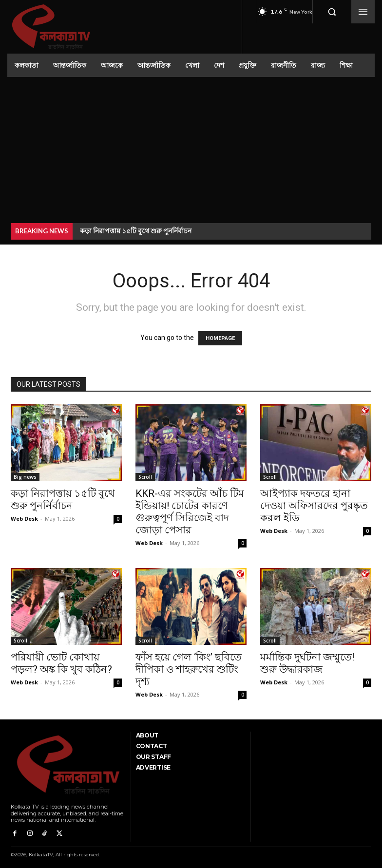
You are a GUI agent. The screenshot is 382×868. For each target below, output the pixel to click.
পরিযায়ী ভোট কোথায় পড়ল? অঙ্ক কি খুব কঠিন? (61, 663)
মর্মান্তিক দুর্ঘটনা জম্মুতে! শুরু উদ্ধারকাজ (307, 663)
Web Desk (24, 519)
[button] (332, 12)
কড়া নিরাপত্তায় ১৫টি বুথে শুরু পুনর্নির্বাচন (136, 231)
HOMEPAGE (220, 338)
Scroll (145, 477)
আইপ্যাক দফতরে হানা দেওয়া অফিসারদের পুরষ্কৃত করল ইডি (314, 506)
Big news (25, 477)
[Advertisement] (191, 150)
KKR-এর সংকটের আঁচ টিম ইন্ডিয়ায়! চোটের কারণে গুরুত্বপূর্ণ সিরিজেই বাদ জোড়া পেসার (190, 512)
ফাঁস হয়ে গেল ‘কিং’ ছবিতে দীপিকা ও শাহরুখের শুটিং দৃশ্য (189, 669)
